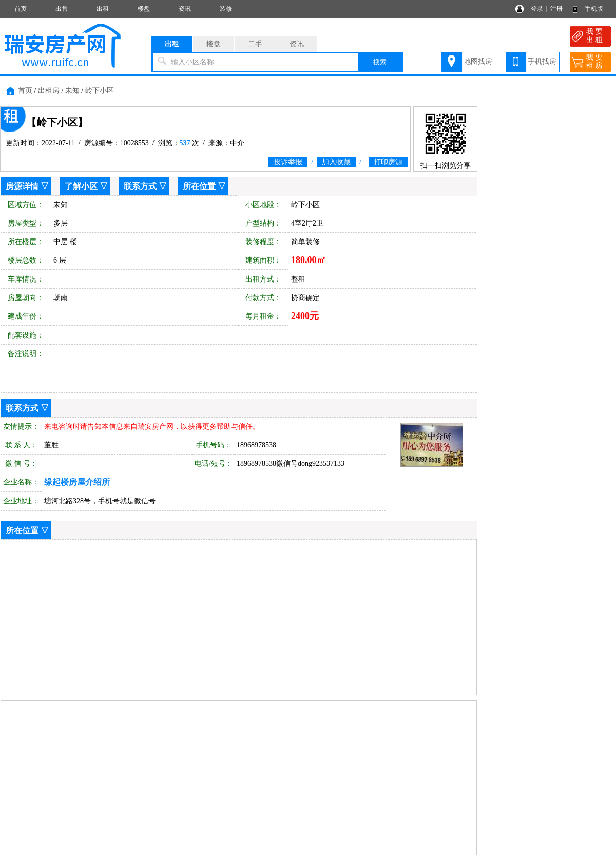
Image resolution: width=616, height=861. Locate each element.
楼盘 (144, 9)
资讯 (185, 9)
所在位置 (199, 186)
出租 (103, 9)
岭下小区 (100, 91)
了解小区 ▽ (86, 186)
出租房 (49, 91)
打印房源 (388, 162)
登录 (537, 9)
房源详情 (22, 186)
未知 (72, 91)
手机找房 (542, 61)
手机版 (594, 9)
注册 (556, 9)
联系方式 (140, 186)
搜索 (380, 62)
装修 (226, 9)
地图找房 (478, 61)
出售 (62, 9)
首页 (21, 9)
